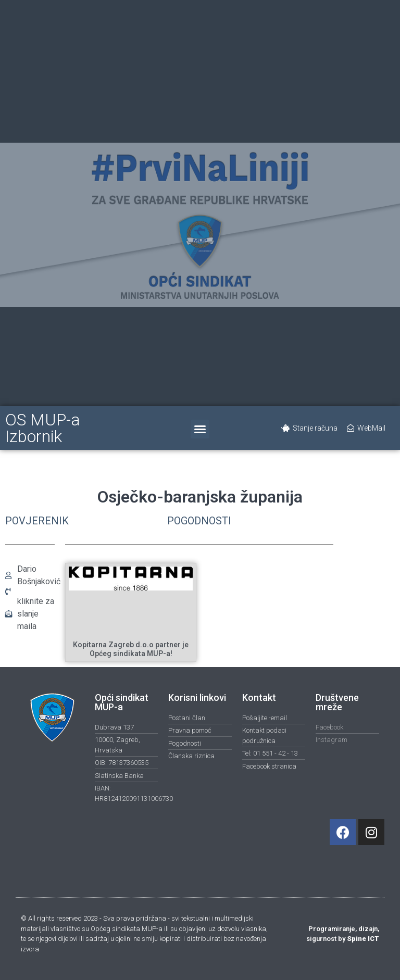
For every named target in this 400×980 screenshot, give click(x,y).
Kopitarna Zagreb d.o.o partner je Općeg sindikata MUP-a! (131, 649)
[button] (200, 429)
